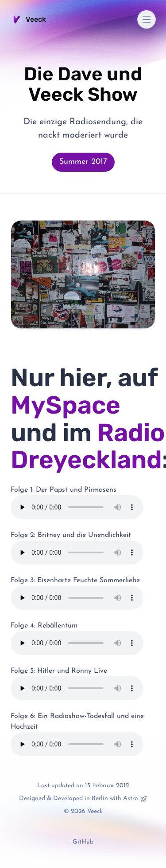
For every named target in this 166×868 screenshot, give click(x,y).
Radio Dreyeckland (88, 446)
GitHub (83, 842)
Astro (131, 799)
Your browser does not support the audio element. (77, 507)
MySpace (66, 405)
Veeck (28, 20)
